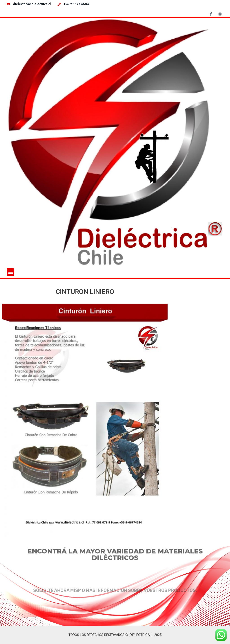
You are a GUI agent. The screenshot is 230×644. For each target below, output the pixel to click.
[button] (10, 272)
